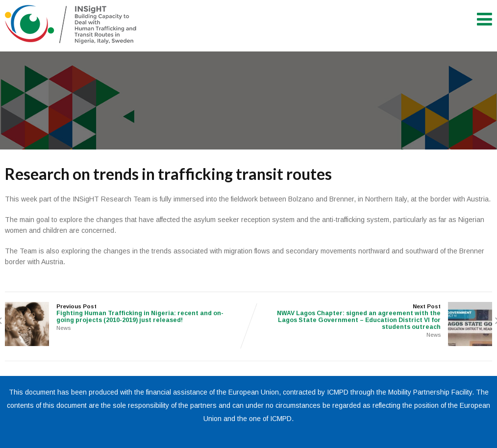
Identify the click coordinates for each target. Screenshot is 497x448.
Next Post (370, 317)
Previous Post (127, 313)
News (63, 328)
